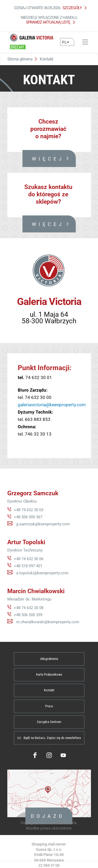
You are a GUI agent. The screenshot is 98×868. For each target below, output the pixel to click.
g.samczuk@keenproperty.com (43, 524)
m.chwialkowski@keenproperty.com (48, 622)
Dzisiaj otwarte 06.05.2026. (49, 8)
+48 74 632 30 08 (29, 608)
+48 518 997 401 (28, 566)
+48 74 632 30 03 (29, 510)
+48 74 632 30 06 (29, 559)
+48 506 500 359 (28, 615)
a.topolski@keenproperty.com (42, 573)
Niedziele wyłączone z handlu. (49, 20)
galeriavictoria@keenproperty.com (52, 405)
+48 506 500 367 (28, 517)
